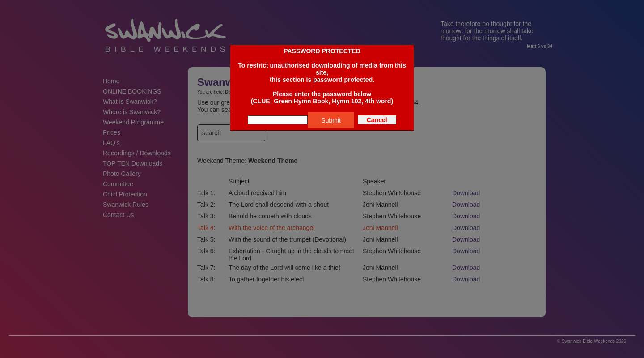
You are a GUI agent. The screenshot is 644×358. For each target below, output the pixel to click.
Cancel (377, 120)
